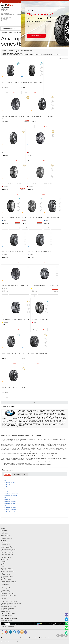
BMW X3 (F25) (33, 423)
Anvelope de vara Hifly (10, 512)
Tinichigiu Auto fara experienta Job (9, 610)
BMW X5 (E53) (49, 423)
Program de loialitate (6, 600)
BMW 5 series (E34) (44, 415)
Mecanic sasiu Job (6, 611)
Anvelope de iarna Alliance (11, 495)
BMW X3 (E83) (25, 423)
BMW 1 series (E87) (23, 410)
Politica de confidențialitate (8, 570)
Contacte (3, 567)
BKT (5, 497)
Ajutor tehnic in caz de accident (9, 549)
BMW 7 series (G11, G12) (55, 419)
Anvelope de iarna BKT (10, 503)
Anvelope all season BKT (10, 501)
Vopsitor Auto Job (5, 573)
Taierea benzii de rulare (7, 548)
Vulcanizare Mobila (6, 543)
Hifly (5, 506)
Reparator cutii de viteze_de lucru (9, 581)
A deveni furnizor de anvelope (8, 571)
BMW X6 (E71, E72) (31, 424)
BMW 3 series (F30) (30, 413)
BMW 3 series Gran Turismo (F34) (45, 413)
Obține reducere (36, 36)
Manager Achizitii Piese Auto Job (9, 602)
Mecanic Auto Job (5, 575)
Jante (2, 532)
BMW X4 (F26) (41, 423)
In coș (14, 93)
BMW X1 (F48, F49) (15, 423)
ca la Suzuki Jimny (19, 53)
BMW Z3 (62, 424)
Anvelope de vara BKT (9, 499)
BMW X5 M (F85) (21, 424)
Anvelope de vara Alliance (10, 491)
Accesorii (3, 537)
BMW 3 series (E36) (44, 412)
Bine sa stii (4, 598)
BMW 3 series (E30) (33, 412)
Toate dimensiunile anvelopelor (9, 595)
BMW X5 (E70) (58, 423)
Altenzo (52, 453)
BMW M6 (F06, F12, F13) (57, 422)
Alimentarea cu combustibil (8, 553)
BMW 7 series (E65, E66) (23, 419)
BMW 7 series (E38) (10, 419)
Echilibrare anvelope (6, 557)
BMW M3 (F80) (54, 420)
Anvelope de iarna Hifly (10, 508)
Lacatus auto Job (5, 586)
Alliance (6, 489)
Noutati (3, 563)
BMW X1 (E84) (6, 423)
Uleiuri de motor (5, 534)
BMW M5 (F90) (35, 422)
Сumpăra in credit (5, 592)
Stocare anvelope (5, 544)
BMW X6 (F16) (41, 424)
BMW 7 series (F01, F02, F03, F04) (39, 419)
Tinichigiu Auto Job (6, 578)
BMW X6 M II (56, 424)
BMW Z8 (21, 426)
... (36, 403)
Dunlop (56, 453)
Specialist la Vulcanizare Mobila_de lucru (11, 603)
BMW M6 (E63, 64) (45, 422)
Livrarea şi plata (5, 590)
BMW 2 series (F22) (47, 410)
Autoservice (20, 3)
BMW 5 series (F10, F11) (31, 416)
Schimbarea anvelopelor (7, 546)
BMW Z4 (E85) (6, 426)
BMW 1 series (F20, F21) (35, 410)
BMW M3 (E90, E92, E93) (42, 420)
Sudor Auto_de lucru (6, 605)
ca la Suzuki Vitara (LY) (57, 55)
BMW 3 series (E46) (55, 412)
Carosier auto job (5, 584)
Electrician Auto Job (6, 580)
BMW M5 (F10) (26, 422)
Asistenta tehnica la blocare (8, 551)
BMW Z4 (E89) (14, 426)
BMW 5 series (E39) (55, 415)
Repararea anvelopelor (7, 556)
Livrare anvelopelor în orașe (8, 597)
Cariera (3, 565)
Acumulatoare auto (6, 535)
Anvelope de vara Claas (10, 485)
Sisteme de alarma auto (8, 3)
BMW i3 (11, 420)
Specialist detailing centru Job (8, 607)
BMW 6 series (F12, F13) (44, 417)
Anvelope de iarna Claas (10, 483)
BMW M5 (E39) (9, 422)
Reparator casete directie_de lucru (9, 583)
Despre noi (4, 562)
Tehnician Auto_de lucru (7, 576)
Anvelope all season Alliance (11, 493)
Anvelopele (4, 530)
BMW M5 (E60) (18, 422)
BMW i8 (16, 420)
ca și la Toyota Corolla (28, 51)
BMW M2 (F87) (22, 420)
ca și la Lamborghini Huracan (23, 52)
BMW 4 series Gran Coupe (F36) (30, 415)
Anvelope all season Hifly (10, 510)
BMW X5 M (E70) (12, 424)
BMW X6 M (48, 424)
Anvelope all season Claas (10, 487)
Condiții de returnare (6, 568)
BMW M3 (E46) (31, 420)
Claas (5, 481)
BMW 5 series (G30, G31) (45, 416)
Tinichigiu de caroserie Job (8, 608)
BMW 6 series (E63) (31, 417)
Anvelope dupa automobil (7, 594)
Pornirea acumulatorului (7, 554)
